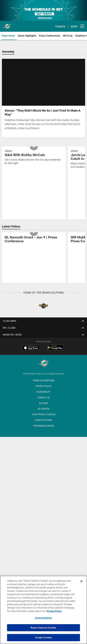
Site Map (44, 403)
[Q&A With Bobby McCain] (34, 158)
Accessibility (43, 392)
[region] (43, 610)
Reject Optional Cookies (43, 628)
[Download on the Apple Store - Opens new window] (31, 348)
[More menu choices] (82, 26)
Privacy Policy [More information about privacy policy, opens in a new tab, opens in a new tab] (54, 611)
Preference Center (43, 426)
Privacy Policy (43, 386)
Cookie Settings (43, 420)
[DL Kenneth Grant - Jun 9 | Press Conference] (34, 240)
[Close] (81, 581)
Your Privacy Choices (44, 414)
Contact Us (43, 397)
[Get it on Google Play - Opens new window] (55, 349)
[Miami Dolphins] (43, 364)
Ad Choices (44, 409)
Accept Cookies (44, 637)
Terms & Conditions (44, 380)
